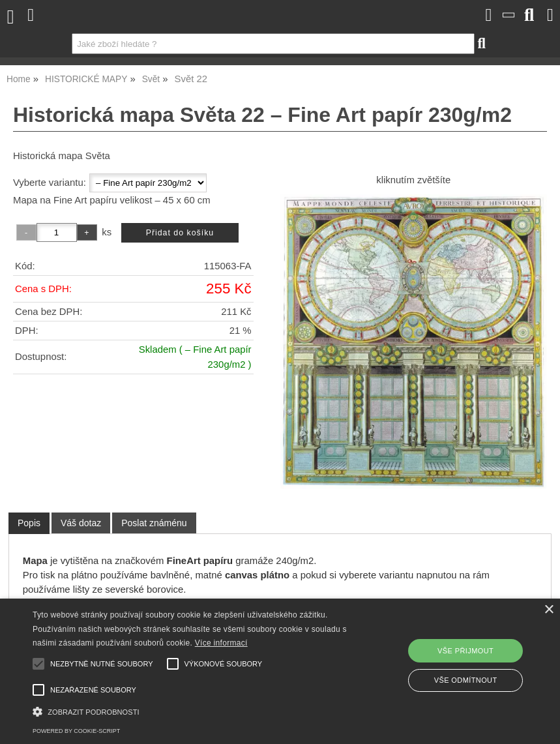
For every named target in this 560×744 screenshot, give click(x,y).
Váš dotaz (81, 523)
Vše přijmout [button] (465, 651)
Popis (29, 523)
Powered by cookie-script (76, 731)
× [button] (549, 610)
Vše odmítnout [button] (466, 680)
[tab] (29, 523)
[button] (193, 710)
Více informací (221, 643)
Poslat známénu (154, 523)
